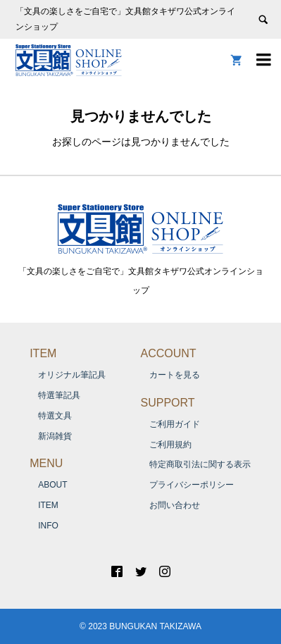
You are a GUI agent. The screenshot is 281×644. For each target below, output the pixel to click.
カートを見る (175, 375)
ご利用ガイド (175, 424)
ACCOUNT (169, 353)
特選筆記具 (59, 395)
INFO (48, 526)
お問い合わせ (175, 505)
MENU (46, 463)
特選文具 (55, 416)
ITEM (43, 353)
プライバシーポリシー (192, 485)
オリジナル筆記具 (72, 375)
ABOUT (52, 485)
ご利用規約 (170, 445)
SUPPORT (168, 403)
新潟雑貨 (55, 436)
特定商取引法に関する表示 (200, 464)
